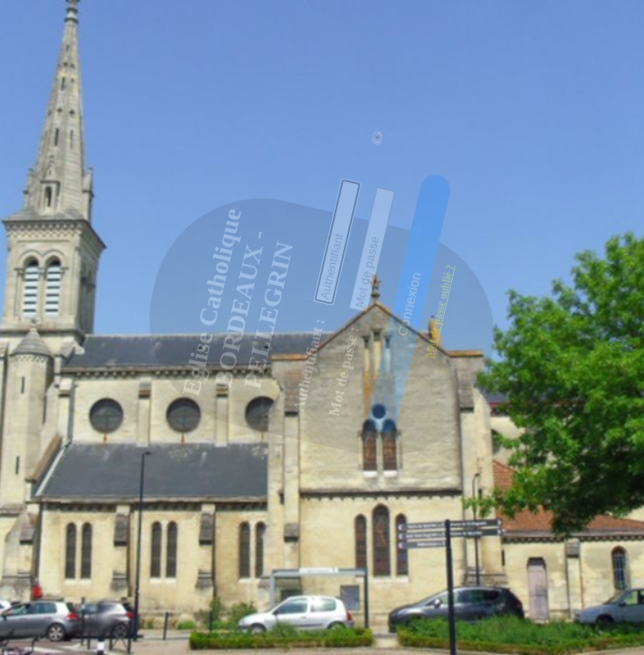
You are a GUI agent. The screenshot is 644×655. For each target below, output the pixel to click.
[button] (394, 265)
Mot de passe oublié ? (426, 261)
